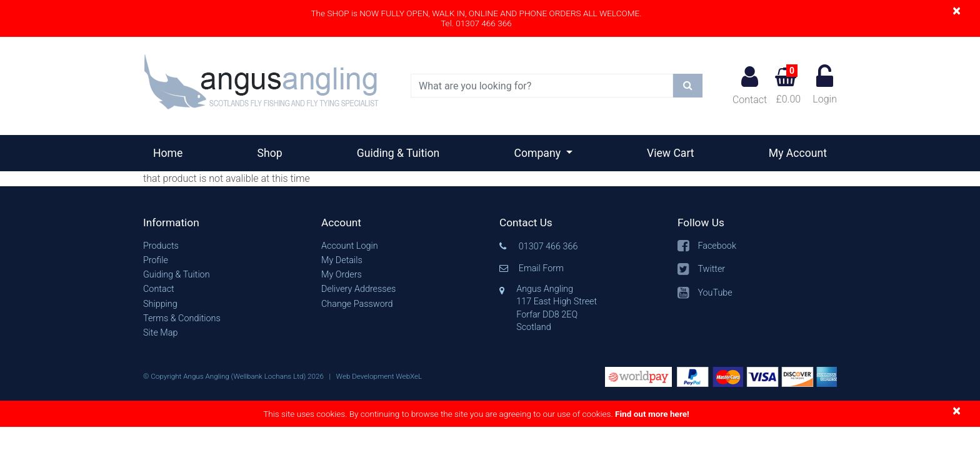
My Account (798, 153)
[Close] (957, 10)
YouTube (715, 293)
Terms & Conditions (182, 318)
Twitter (711, 269)
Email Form (541, 268)
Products (161, 246)
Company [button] (539, 153)
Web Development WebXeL (379, 376)
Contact (750, 85)
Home (173, 152)
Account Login (350, 246)
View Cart (671, 153)
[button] (223, 223)
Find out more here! (652, 414)
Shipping (160, 304)
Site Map (160, 333)
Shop (270, 153)
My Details (342, 260)
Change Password (357, 304)
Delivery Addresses (358, 289)
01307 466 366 (548, 247)
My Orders (342, 275)
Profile (156, 260)
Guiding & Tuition (398, 153)
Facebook (717, 246)
